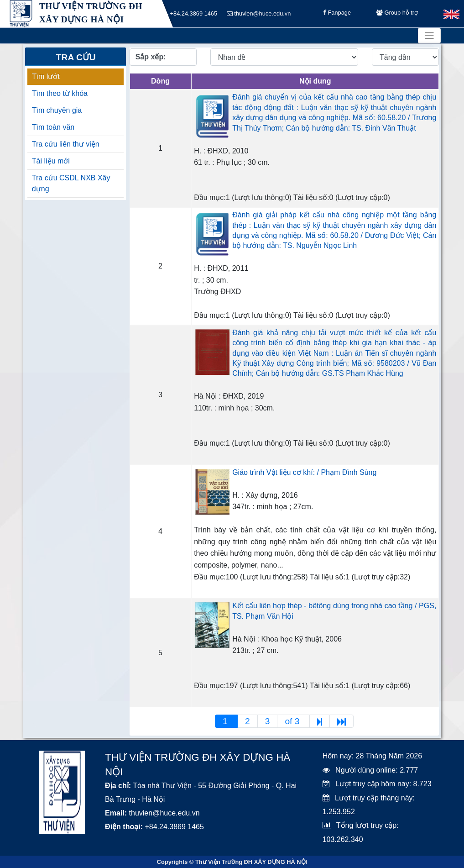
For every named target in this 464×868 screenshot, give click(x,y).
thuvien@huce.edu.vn (259, 14)
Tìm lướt (46, 76)
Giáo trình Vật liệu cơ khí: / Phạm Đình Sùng (304, 472)
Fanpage (337, 14)
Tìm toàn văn (53, 127)
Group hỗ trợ (397, 14)
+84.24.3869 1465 (190, 14)
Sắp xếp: (151, 57)
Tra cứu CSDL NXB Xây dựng (71, 183)
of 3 (293, 721)
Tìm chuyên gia (57, 110)
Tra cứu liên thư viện (66, 144)
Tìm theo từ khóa (60, 93)
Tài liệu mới (51, 161)
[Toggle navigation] (429, 36)
